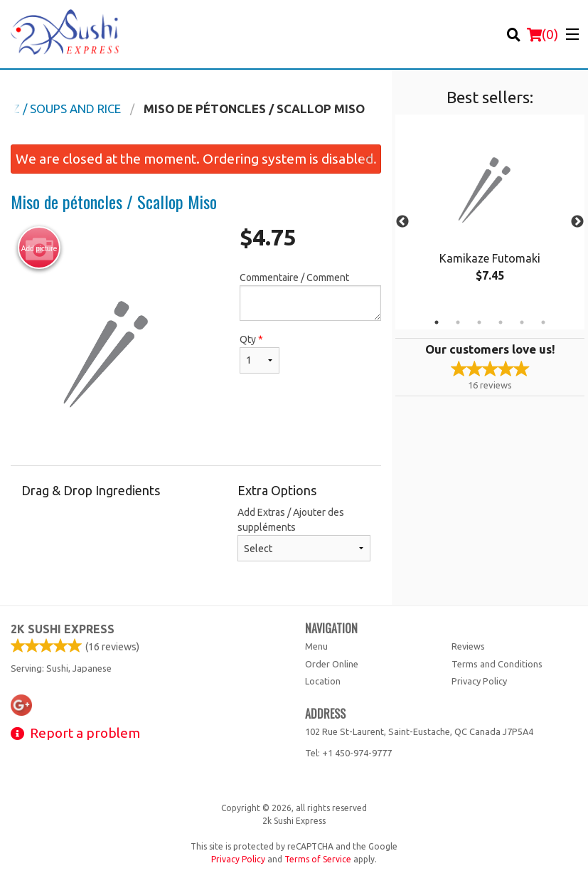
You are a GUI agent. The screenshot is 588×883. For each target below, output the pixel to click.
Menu (316, 646)
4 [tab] (501, 322)
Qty (260, 354)
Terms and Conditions (497, 664)
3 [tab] (479, 322)
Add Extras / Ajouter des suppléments (304, 534)
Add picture (39, 248)
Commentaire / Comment (311, 296)
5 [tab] (522, 322)
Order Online (332, 664)
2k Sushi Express (63, 629)
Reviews (468, 646)
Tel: (348, 753)
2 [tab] (458, 322)
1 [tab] (437, 322)
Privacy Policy (479, 681)
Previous (402, 222)
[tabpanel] (490, 213)
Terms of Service (318, 859)
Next (577, 222)
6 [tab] (543, 322)
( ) (542, 34)
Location (323, 681)
